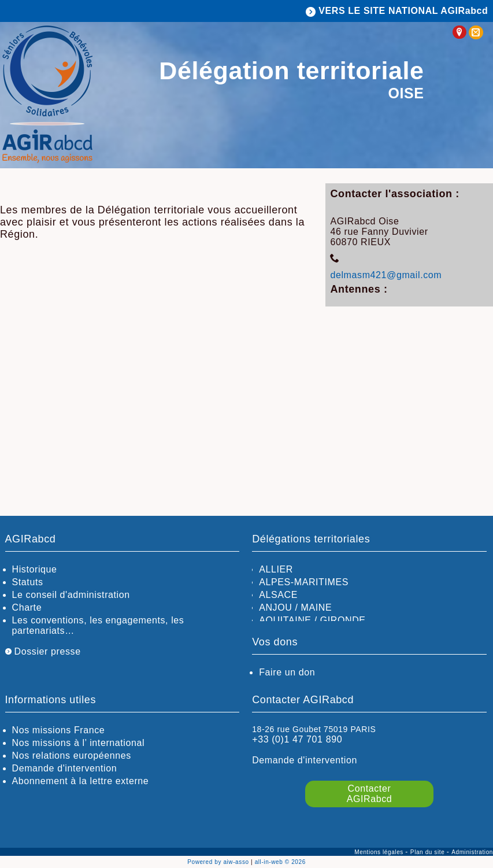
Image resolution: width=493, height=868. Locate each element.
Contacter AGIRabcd (370, 794)
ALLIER (276, 569)
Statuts (28, 582)
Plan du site (429, 852)
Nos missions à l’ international (79, 743)
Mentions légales (380, 852)
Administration (472, 852)
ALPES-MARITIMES (304, 582)
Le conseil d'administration (71, 595)
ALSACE (278, 595)
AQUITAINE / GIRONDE (312, 620)
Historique (35, 569)
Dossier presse (43, 651)
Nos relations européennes (72, 756)
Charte (27, 607)
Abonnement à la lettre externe (81, 781)
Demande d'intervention (65, 768)
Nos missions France (59, 730)
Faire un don (287, 672)
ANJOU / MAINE (295, 607)
